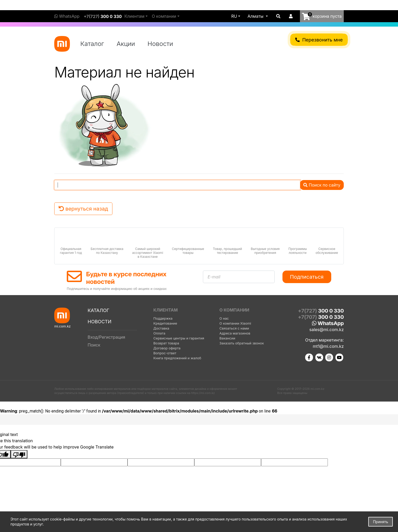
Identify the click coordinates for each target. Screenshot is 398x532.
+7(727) (103, 16)
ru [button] (234, 16)
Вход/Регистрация (106, 337)
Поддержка (163, 318)
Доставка (161, 328)
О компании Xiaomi (235, 323)
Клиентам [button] (134, 16)
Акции (126, 44)
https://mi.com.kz (203, 393)
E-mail (214, 277)
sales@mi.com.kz (327, 330)
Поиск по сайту (322, 185)
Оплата (159, 333)
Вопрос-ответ (165, 353)
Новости (160, 44)
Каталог (92, 44)
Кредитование (165, 323)
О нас (224, 318)
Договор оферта (167, 348)
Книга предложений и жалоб (177, 358)
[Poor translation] (19, 454)
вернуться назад (83, 209)
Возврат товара (166, 343)
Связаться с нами (234, 328)
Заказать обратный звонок (242, 343)
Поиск (94, 345)
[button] (258, 16)
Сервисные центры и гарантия (179, 338)
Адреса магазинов (235, 333)
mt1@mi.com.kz (328, 346)
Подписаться (307, 277)
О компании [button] (164, 16)
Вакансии (227, 338)
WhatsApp (67, 16)
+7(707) (321, 317)
